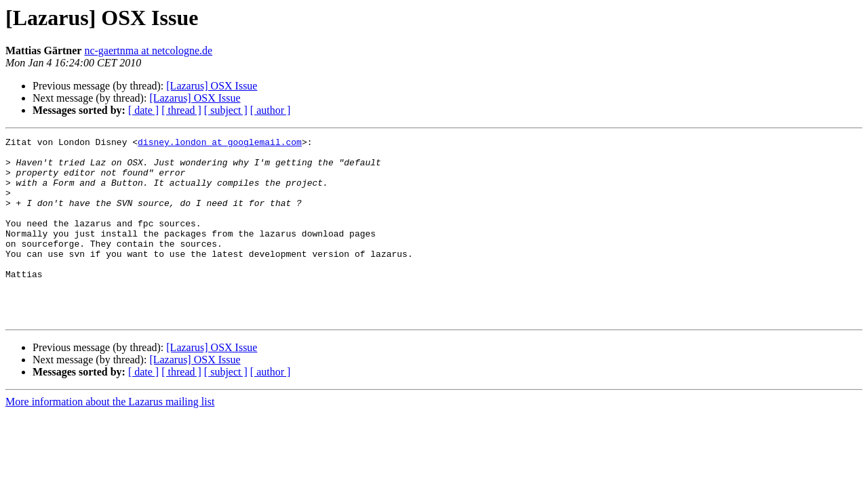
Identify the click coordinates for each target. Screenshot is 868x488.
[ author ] (271, 110)
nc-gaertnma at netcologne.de (148, 50)
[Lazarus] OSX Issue (212, 86)
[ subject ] (226, 110)
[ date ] (143, 110)
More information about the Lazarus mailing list (110, 438)
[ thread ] (181, 110)
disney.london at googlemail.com (220, 144)
